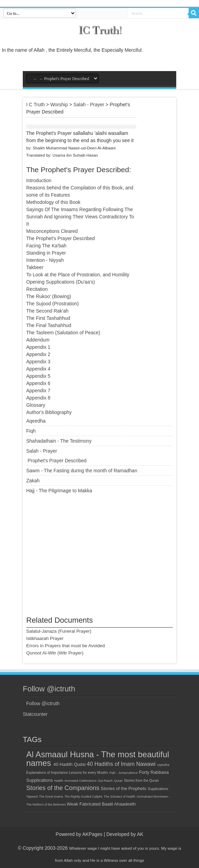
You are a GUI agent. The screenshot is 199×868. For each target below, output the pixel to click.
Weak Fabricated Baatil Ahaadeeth (101, 804)
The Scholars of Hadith (120, 797)
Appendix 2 (38, 354)
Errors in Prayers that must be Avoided (66, 646)
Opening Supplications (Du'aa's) (61, 282)
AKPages (92, 834)
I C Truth (36, 105)
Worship (59, 105)
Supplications (158, 789)
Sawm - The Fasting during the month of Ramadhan (82, 471)
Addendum (38, 340)
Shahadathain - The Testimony (59, 441)
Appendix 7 (38, 391)
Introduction (39, 180)
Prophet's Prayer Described (57, 461)
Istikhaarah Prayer (45, 638)
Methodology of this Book (53, 202)
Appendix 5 (38, 376)
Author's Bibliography (49, 412)
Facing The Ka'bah (46, 246)
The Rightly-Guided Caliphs (83, 797)
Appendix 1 (38, 347)
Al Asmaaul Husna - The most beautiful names (98, 759)
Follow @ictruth (49, 689)
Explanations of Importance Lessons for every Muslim (67, 773)
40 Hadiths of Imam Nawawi (121, 764)
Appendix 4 (38, 369)
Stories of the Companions (63, 788)
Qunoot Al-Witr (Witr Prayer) (55, 653)
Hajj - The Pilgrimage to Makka (59, 491)
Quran (118, 781)
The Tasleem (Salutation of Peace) (63, 333)
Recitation (37, 289)
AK (140, 834)
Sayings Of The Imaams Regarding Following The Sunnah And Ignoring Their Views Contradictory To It (80, 217)
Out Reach (105, 781)
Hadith (59, 781)
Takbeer (35, 267)
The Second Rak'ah (47, 311)
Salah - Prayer (89, 105)
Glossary (36, 405)
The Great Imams (51, 797)
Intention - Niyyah (45, 260)
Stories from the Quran (141, 781)
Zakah (33, 481)
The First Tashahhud (48, 318)
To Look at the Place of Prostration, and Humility (78, 275)
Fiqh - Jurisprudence (123, 773)
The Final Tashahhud (49, 325)
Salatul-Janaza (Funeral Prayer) (59, 631)
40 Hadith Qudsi (70, 764)
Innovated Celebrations (81, 781)
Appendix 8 (38, 398)
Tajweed (32, 797)
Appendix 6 (38, 383)
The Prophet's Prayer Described (61, 238)
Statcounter (35, 714)
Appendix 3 (38, 362)
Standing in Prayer (46, 253)
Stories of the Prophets (123, 788)
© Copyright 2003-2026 (43, 848)
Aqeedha (36, 421)
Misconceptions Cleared (52, 231)
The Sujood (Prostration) (53, 304)
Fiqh (31, 431)
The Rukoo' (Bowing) (49, 296)
